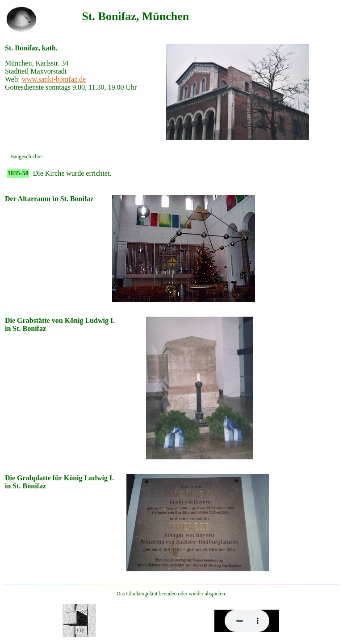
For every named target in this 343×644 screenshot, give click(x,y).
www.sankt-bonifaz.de (54, 79)
